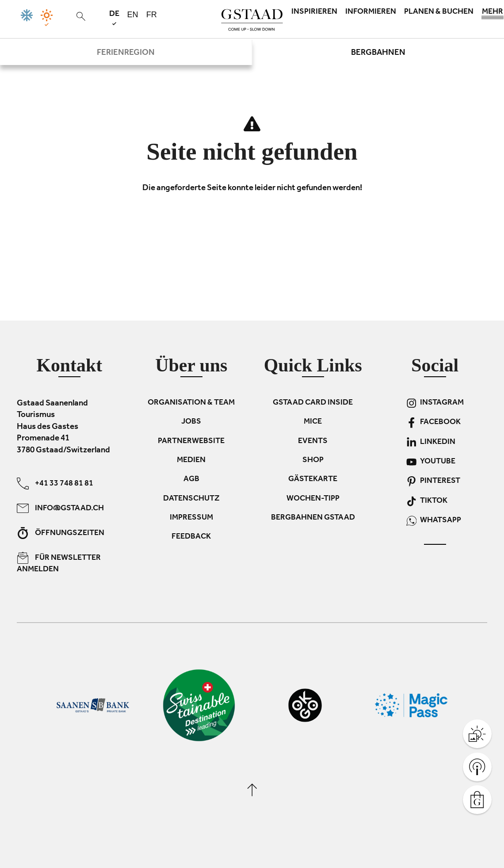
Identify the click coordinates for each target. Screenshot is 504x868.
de (114, 17)
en (133, 15)
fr (152, 15)
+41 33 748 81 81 (55, 484)
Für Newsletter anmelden (59, 563)
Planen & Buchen (439, 12)
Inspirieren (314, 12)
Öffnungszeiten (61, 533)
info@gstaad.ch (60, 508)
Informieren (371, 12)
